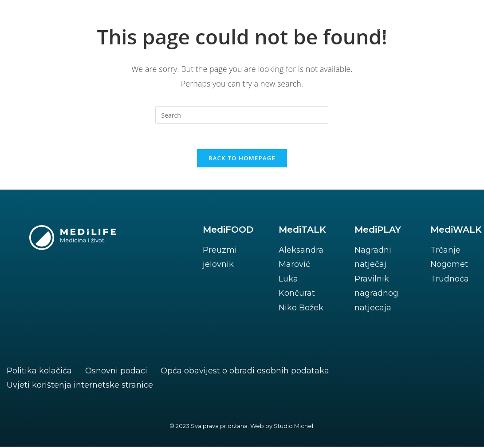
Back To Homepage (242, 159)
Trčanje (445, 251)
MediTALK (302, 231)
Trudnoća (450, 280)
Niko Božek (301, 309)
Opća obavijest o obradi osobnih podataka (245, 372)
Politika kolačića (39, 372)
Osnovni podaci (116, 372)
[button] (422, 25)
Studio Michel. (294, 427)
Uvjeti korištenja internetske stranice (80, 386)
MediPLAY (378, 231)
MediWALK (456, 231)
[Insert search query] (242, 115)
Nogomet (449, 266)
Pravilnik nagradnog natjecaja (376, 295)
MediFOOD (228, 231)
